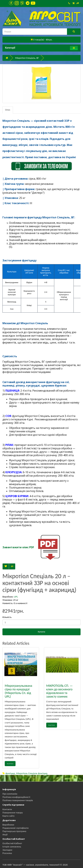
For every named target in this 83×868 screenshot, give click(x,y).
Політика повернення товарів (18, 800)
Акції (5, 834)
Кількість (7, 617)
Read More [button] (10, 764)
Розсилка (7, 853)
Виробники (8, 825)
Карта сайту (8, 816)
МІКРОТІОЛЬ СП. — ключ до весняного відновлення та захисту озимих (59, 691)
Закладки (7, 850)
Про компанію (10, 794)
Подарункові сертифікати (16, 828)
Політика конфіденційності (16, 797)
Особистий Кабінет (12, 843)
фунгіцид (10, 773)
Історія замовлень (12, 847)
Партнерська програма (14, 831)
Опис (8, 110)
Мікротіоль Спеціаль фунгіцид (32, 773)
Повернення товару (13, 813)
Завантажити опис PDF (18, 547)
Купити (41, 632)
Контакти (7, 809)
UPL (16, 597)
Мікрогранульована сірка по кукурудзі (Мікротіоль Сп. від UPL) (18, 691)
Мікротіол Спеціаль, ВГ (27, 58)
